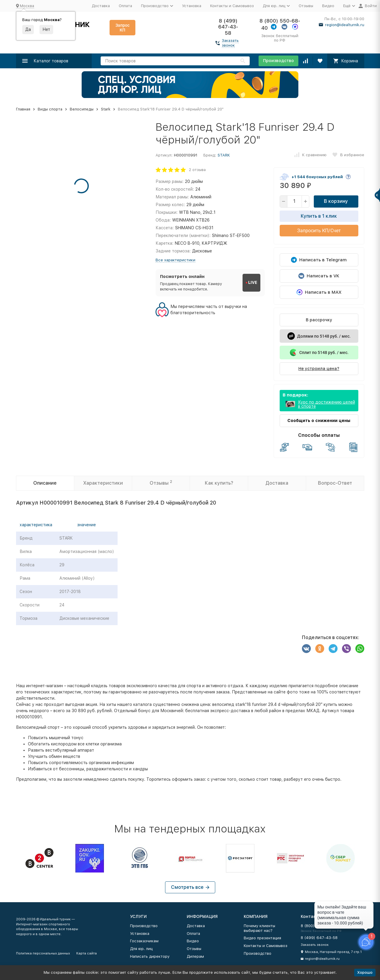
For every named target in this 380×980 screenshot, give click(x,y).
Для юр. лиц (141, 949)
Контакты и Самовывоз (232, 6)
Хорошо (365, 972)
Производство (278, 61)
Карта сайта (87, 953)
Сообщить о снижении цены (319, 421)
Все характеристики (175, 260)
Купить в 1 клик (319, 216)
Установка (192, 6)
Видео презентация (262, 938)
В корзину (336, 201)
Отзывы (306, 6)
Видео (328, 6)
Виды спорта (50, 109)
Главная (23, 109)
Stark (106, 109)
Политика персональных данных (43, 953)
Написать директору (150, 956)
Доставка (101, 6)
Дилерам (195, 956)
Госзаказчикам (144, 941)
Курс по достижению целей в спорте (327, 404)
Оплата (125, 6)
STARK (224, 155)
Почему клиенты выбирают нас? (259, 928)
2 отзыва (197, 170)
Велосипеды (82, 109)
